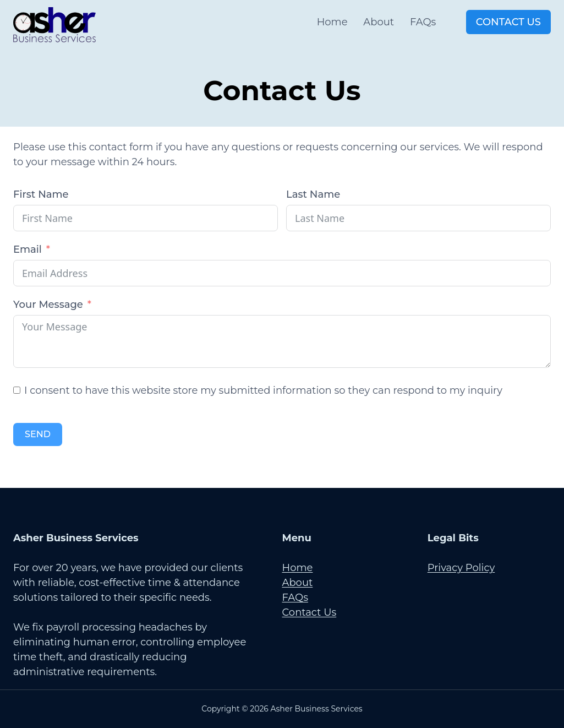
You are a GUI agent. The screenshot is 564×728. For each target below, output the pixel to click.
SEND (38, 434)
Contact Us (508, 22)
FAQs (423, 22)
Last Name (313, 194)
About (379, 22)
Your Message (48, 305)
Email (28, 249)
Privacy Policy (461, 568)
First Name (41, 194)
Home (332, 22)
